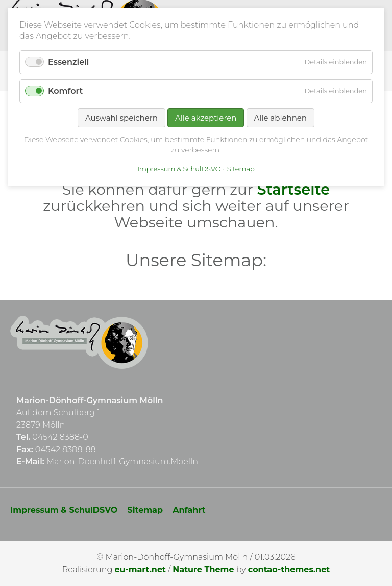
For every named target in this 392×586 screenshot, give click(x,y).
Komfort (65, 91)
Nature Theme (203, 569)
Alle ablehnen (280, 118)
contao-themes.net (289, 569)
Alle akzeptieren (206, 118)
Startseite (294, 189)
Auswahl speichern (121, 118)
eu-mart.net (140, 569)
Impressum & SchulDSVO (64, 510)
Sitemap (145, 510)
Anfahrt (189, 510)
